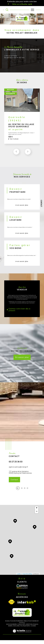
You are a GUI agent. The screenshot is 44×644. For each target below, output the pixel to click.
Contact (41, 203)
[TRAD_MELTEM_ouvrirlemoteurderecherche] (7, 10)
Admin (10, 630)
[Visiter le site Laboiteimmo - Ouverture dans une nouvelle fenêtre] (22, 637)
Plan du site (21, 628)
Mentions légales (32, 628)
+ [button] (37, 512)
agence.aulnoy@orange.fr (18, 476)
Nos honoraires (11, 628)
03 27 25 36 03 (16, 471)
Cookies (33, 630)
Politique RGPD (25, 630)
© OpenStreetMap (27, 578)
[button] (28, 161)
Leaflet (19, 578)
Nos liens (16, 630)
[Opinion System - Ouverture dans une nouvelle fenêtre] (22, 590)
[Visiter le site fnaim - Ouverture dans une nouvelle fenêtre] (11, 606)
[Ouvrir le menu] (33, 10)
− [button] (37, 515)
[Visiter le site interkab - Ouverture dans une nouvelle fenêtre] (27, 606)
